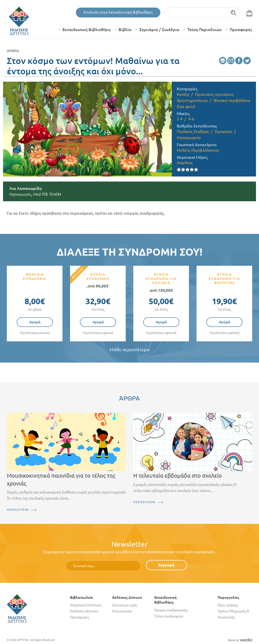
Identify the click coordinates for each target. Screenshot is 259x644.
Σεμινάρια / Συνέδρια (159, 30)
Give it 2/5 (183, 170)
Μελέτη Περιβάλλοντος (198, 150)
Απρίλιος (185, 163)
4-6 (191, 119)
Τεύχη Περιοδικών (204, 30)
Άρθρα (13, 51)
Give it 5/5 (196, 170)
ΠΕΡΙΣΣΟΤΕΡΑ (18, 510)
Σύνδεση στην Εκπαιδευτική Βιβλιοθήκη (118, 12)
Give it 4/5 (192, 170)
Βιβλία (125, 30)
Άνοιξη (183, 94)
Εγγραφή (166, 565)
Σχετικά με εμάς (125, 605)
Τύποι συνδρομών (169, 616)
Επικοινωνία (122, 611)
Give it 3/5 (188, 170)
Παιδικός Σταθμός (193, 131)
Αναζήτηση (234, 13)
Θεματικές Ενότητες (86, 605)
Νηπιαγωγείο (189, 138)
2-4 (180, 119)
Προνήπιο (223, 131)
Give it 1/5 (179, 170)
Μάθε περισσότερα (129, 350)
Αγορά (35, 322)
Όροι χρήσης (228, 605)
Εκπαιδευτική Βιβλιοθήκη (87, 30)
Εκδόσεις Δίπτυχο (84, 611)
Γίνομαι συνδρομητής (171, 610)
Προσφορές (241, 30)
